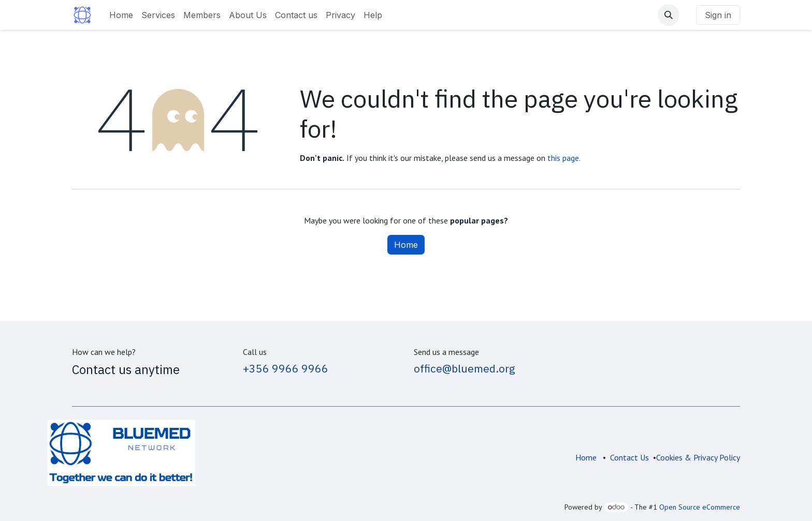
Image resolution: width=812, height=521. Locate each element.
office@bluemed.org (465, 368)
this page (563, 158)
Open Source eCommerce (700, 507)
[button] (669, 15)
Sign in (718, 15)
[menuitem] (121, 15)
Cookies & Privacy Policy (698, 457)
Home (406, 245)
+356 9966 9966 (286, 368)
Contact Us (629, 457)
